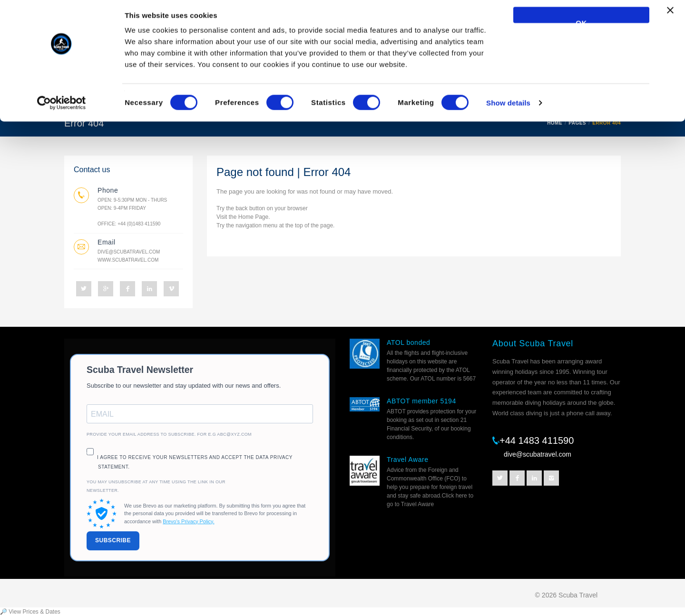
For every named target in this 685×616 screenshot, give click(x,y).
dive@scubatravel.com (129, 252)
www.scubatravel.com (128, 260)
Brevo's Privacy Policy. (188, 521)
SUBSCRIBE (113, 540)
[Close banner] (670, 20)
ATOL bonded (408, 342)
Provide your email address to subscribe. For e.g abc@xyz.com (169, 434)
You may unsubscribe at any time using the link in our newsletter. (156, 486)
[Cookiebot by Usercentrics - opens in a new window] (62, 108)
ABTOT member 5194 (421, 401)
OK (581, 25)
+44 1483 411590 (537, 440)
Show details (508, 107)
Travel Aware (408, 460)
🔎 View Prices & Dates (30, 612)
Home (246, 217)
